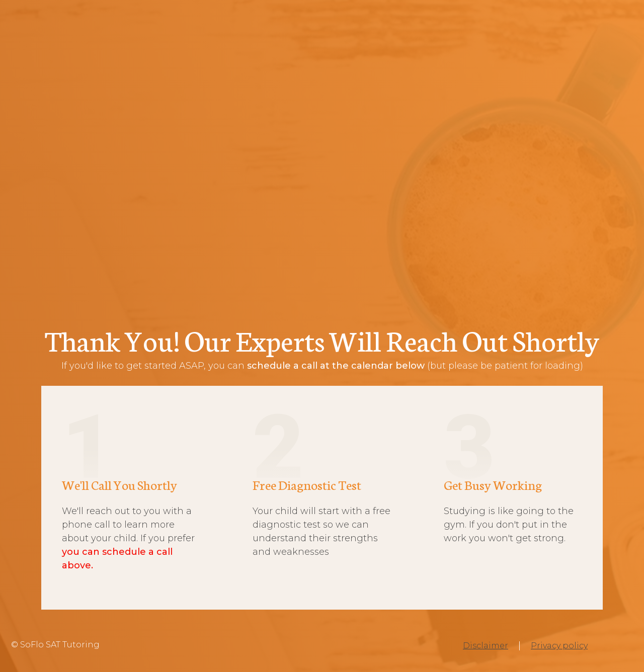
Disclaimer (486, 646)
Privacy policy (559, 646)
